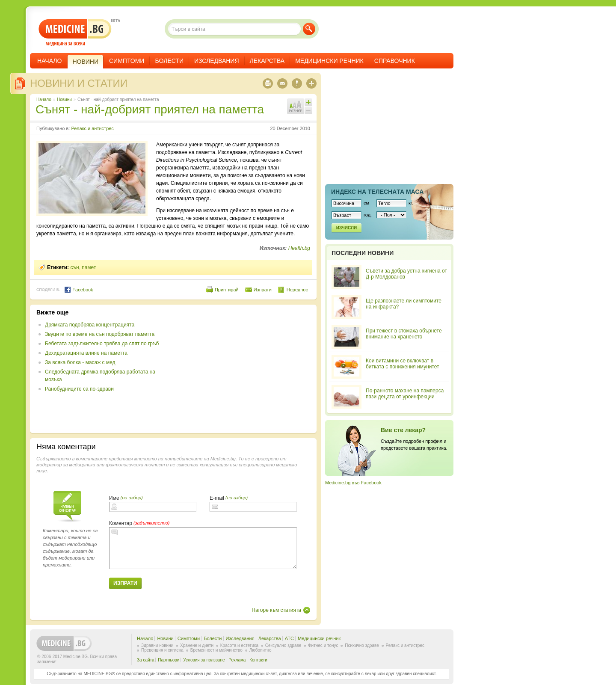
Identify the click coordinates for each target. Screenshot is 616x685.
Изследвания (217, 61)
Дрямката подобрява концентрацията (90, 325)
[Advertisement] (240, 369)
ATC (289, 638)
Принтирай (227, 290)
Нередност (298, 290)
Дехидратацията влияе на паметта (86, 353)
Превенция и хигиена (162, 650)
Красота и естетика (239, 645)
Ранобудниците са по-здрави (79, 389)
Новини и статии (79, 83)
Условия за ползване (204, 660)
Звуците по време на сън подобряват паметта (100, 334)
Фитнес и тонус (323, 645)
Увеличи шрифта (308, 102)
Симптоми (127, 61)
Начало (49, 61)
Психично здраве (362, 645)
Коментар (121, 523)
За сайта (146, 660)
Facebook (78, 290)
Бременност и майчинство (216, 650)
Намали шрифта (308, 110)
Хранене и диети (197, 645)
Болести (169, 61)
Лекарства (267, 61)
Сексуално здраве (283, 645)
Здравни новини (157, 645)
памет (89, 267)
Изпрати (263, 290)
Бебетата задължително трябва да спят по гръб (102, 344)
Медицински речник (329, 61)
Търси (309, 29)
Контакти (258, 660)
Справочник (395, 61)
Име (114, 498)
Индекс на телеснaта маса (377, 192)
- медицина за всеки (75, 33)
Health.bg (299, 248)
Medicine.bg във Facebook (353, 483)
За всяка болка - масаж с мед (80, 362)
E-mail (217, 498)
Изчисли (346, 228)
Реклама (237, 660)
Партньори (169, 660)
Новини (64, 99)
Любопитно (261, 650)
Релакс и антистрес (92, 128)
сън (74, 267)
